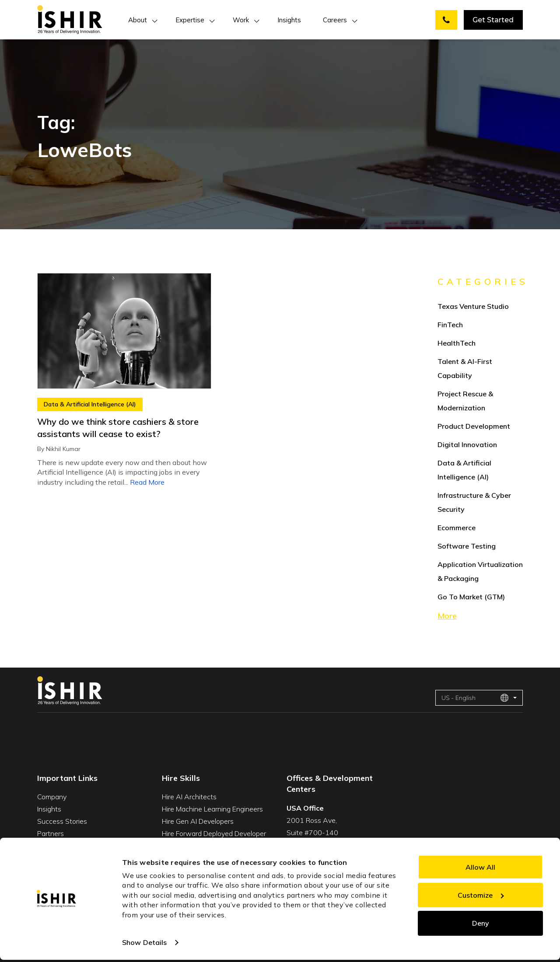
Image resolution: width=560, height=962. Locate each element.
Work (241, 20)
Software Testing (467, 546)
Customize (481, 895)
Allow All (480, 867)
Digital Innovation (467, 444)
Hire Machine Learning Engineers (212, 809)
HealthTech (457, 343)
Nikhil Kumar (63, 449)
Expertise (190, 20)
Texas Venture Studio (473, 306)
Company (52, 797)
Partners (51, 833)
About (138, 20)
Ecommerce (457, 528)
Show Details (144, 942)
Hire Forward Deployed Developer (214, 833)
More (447, 616)
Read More (147, 482)
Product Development (474, 426)
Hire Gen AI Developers (198, 821)
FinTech (450, 325)
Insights (289, 20)
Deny (481, 923)
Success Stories (62, 821)
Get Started (493, 20)
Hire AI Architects (189, 797)
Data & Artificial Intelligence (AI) (90, 404)
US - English (475, 698)
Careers (335, 20)
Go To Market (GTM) (471, 597)
